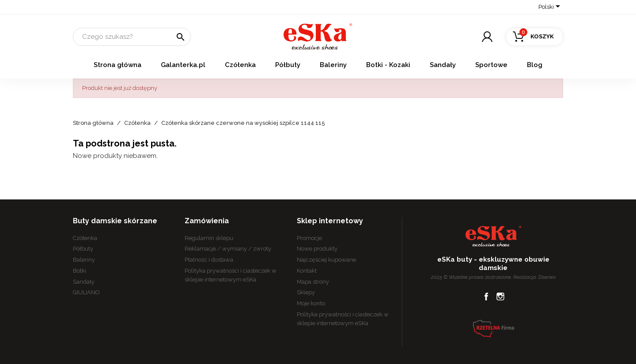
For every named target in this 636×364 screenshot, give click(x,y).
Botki (79, 271)
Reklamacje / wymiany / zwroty (228, 249)
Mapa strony (313, 282)
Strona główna (117, 65)
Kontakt (307, 271)
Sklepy (306, 292)
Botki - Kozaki (388, 65)
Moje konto (311, 303)
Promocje (309, 238)
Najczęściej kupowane (326, 260)
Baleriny (333, 65)
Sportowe (491, 65)
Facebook (486, 296)
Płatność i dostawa (209, 260)
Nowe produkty (317, 249)
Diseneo (547, 277)
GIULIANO (86, 292)
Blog (535, 65)
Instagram (500, 296)
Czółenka (240, 65)
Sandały (443, 65)
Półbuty (288, 65)
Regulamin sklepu (209, 238)
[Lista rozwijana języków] (551, 8)
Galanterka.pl (183, 65)
